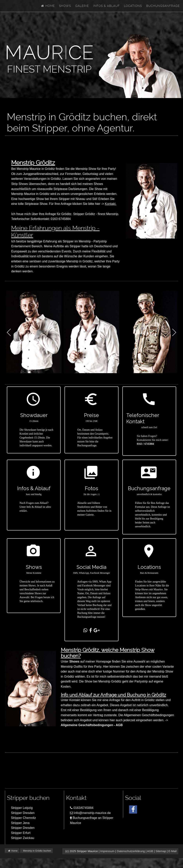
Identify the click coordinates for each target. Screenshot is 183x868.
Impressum (107, 851)
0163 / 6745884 (145, 444)
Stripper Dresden (23, 813)
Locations (133, 6)
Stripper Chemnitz (23, 818)
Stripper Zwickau (23, 838)
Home (48, 6)
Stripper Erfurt (21, 833)
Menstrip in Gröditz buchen (37, 851)
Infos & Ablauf (106, 6)
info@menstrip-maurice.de (90, 813)
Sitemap (161, 851)
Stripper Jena (20, 823)
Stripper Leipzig (22, 808)
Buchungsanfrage (163, 6)
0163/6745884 (82, 808)
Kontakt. (111, 204)
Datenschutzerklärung (131, 851)
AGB (150, 851)
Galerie (82, 6)
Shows (65, 6)
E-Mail (172, 851)
